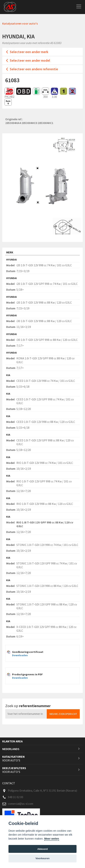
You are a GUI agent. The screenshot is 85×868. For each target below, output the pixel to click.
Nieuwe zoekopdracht (63, 714)
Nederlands (11, 749)
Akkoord (42, 849)
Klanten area (12, 741)
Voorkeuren (42, 858)
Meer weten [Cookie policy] (52, 839)
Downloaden (20, 655)
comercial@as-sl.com (21, 804)
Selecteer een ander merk (29, 52)
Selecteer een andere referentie (34, 69)
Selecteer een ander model (30, 60)
